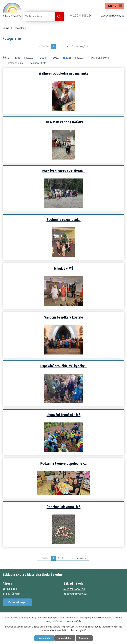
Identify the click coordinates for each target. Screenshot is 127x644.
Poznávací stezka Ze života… (63, 171)
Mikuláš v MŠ (64, 268)
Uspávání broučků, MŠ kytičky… (64, 366)
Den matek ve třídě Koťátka (63, 122)
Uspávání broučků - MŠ (64, 415)
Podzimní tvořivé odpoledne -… (63, 463)
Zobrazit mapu (17, 602)
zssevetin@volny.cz (113, 16)
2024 (81, 58)
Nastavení (84, 638)
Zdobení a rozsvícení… (63, 220)
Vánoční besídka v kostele (64, 317)
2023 (68, 58)
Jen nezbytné (65, 638)
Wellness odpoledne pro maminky (63, 73)
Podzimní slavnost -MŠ (64, 507)
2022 (56, 58)
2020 (30, 58)
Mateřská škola (100, 58)
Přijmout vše (44, 638)
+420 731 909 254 (81, 16)
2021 (43, 58)
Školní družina (15, 63)
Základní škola (38, 63)
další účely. (76, 621)
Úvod (6, 28)
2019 (18, 58)
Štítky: (6, 57)
